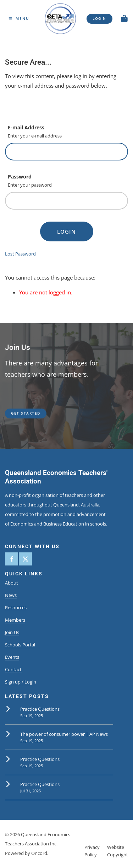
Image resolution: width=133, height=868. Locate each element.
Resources (16, 608)
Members (15, 620)
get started (20, 411)
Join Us (12, 632)
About (12, 583)
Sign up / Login (21, 682)
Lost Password (20, 254)
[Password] (66, 201)
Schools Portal (20, 645)
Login (66, 231)
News (11, 595)
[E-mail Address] (66, 152)
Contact (13, 669)
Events (12, 657)
